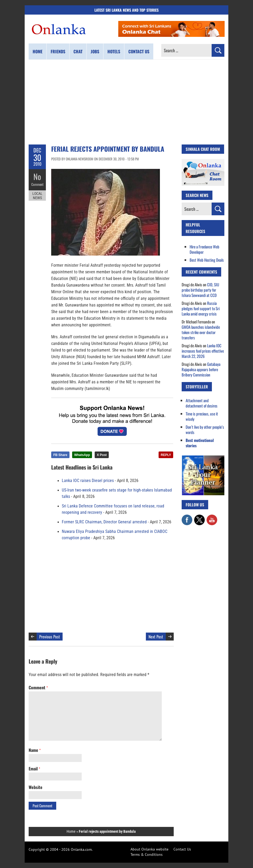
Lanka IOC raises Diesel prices (88, 481)
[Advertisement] (127, 102)
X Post (102, 455)
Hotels (114, 51)
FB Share (60, 455)
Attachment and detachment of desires (202, 403)
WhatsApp (82, 455)
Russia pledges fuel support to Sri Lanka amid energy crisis (201, 308)
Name (35, 750)
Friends (58, 51)
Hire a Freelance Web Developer (204, 249)
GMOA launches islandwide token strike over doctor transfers (201, 332)
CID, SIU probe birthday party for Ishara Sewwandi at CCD (200, 290)
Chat (78, 51)
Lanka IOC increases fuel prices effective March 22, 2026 (203, 351)
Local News (37, 196)
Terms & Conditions (147, 854)
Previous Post (50, 637)
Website (36, 787)
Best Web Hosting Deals (207, 260)
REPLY (166, 455)
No (37, 176)
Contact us (139, 51)
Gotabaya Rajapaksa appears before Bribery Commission (201, 369)
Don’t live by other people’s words (205, 429)
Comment (37, 184)
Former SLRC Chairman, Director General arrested (104, 522)
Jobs (95, 51)
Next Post (156, 637)
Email (34, 769)
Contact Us (182, 849)
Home (38, 51)
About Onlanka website (149, 849)
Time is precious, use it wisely (202, 416)
